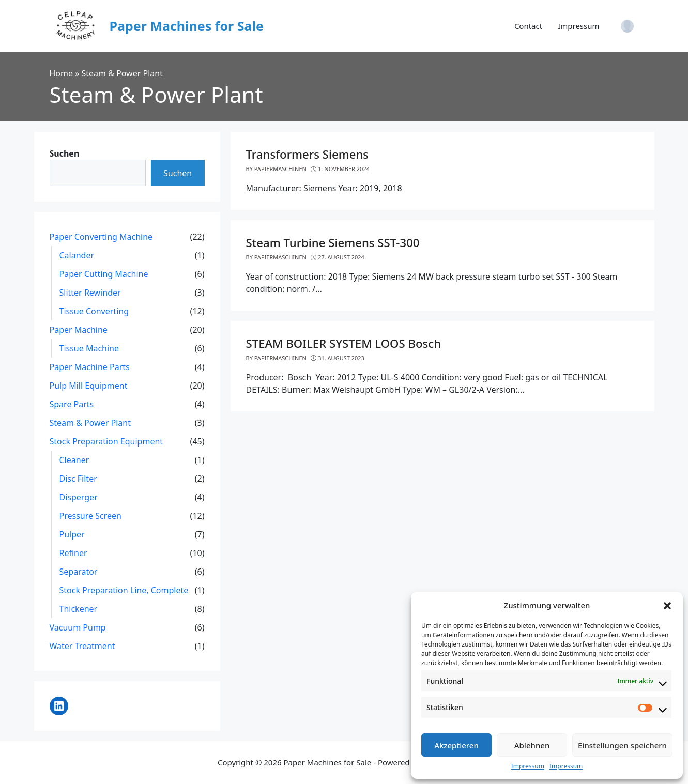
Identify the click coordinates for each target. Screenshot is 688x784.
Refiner (73, 553)
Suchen (65, 153)
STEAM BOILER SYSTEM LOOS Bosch (344, 343)
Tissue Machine (89, 348)
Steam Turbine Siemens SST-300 (333, 243)
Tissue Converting (94, 311)
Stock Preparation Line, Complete (124, 590)
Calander (77, 255)
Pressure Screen (90, 516)
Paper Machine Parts (90, 367)
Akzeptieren (456, 745)
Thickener (79, 609)
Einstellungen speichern (622, 745)
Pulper (72, 534)
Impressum (528, 766)
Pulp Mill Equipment (89, 386)
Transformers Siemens (308, 154)
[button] (667, 605)
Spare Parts (72, 404)
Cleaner (74, 460)
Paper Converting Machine (101, 237)
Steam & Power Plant (90, 423)
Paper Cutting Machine (104, 274)
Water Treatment (82, 646)
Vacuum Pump (78, 627)
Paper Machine (79, 330)
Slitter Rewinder (90, 293)
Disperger (79, 497)
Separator (79, 572)
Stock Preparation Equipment (106, 441)
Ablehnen (532, 745)
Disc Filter (78, 479)
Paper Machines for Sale (187, 26)
